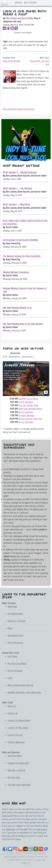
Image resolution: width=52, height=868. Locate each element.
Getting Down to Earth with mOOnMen (20, 240)
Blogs (10, 628)
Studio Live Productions (18, 763)
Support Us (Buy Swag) (18, 728)
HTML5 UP (26, 863)
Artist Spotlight (26, 402)
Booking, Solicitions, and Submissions (24, 692)
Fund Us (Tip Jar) (15, 735)
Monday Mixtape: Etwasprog (16, 272)
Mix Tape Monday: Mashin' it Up (17, 308)
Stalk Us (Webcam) (16, 742)
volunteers (11, 829)
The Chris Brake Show (28, 405)
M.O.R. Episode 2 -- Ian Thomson (17, 188)
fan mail (24, 829)
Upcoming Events (15, 635)
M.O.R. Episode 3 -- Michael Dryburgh (20, 172)
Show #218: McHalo (12, 61)
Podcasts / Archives (17, 621)
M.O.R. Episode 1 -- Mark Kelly (16, 204)
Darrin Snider (10, 857)
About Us (12, 706)
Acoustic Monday (26, 415)
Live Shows (13, 656)
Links (10, 678)
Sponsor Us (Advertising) (19, 721)
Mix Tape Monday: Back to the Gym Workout (23, 324)
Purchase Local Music (17, 664)
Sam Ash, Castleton (17, 770)
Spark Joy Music (15, 756)
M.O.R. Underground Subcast (20, 685)
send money (41, 829)
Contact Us (13, 713)
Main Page (12, 607)
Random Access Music (29, 399)
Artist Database (15, 671)
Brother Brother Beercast (30, 419)
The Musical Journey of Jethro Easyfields (22, 256)
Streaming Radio (15, 614)
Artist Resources (15, 643)
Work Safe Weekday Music (31, 409)
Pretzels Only (14, 777)
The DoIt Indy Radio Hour (19, 785)
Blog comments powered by (19, 109)
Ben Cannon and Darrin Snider (20, 18)
